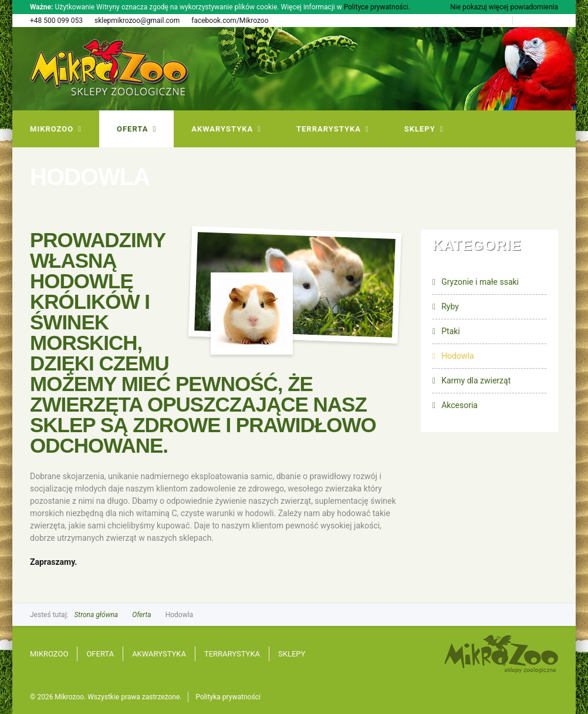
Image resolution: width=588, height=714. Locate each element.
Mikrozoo (49, 654)
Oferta (141, 615)
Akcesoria (459, 405)
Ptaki (451, 331)
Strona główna (96, 615)
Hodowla (457, 356)
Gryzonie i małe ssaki (480, 282)
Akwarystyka (159, 654)
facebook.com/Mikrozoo (230, 21)
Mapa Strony (538, 21)
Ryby (450, 307)
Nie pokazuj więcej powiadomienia (504, 7)
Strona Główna (483, 21)
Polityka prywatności (228, 697)
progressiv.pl (552, 698)
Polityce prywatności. (377, 7)
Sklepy (292, 654)
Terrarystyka (232, 654)
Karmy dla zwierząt (476, 380)
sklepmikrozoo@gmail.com (137, 21)
